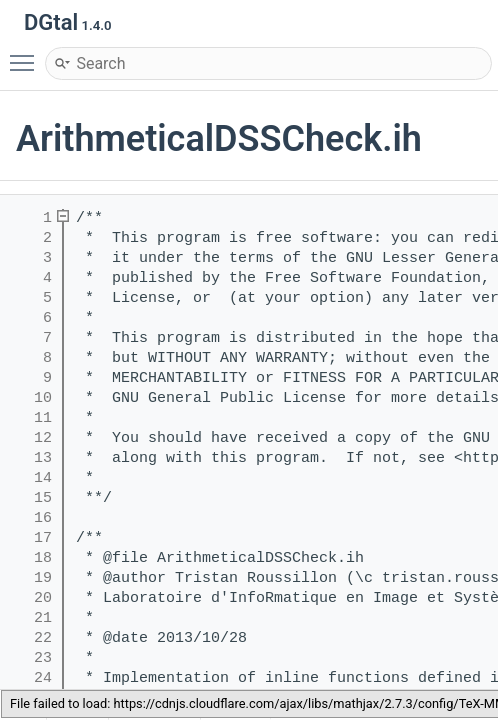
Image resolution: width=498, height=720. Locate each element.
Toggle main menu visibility (27, 54)
